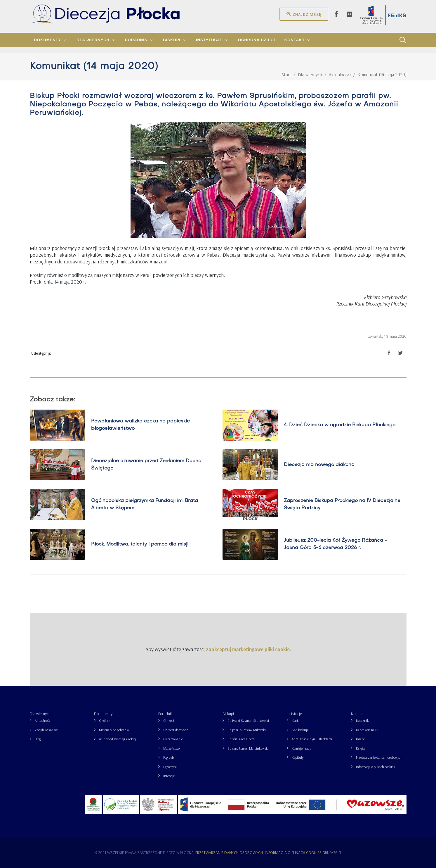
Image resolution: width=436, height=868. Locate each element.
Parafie (360, 739)
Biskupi (228, 714)
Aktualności (43, 721)
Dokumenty (103, 714)
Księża (360, 748)
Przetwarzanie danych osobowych (379, 757)
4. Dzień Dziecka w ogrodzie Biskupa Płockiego (340, 425)
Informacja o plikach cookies (375, 767)
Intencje (169, 776)
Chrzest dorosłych (176, 730)
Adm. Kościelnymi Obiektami (312, 739)
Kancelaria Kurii (367, 730)
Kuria (296, 721)
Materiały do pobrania (114, 730)
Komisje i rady (301, 748)
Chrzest (169, 721)
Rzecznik (362, 721)
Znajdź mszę (304, 14)
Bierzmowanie (173, 739)
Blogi (38, 739)
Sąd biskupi (300, 730)
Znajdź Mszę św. (47, 730)
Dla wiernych (40, 714)
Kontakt (357, 714)
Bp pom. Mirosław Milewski (247, 730)
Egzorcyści (170, 767)
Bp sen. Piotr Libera (241, 739)
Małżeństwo (171, 748)
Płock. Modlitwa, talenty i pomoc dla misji (140, 544)
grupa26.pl (332, 853)
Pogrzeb (169, 757)
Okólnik (105, 721)
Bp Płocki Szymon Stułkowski (248, 721)
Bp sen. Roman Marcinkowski (248, 748)
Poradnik (165, 714)
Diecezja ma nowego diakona (319, 465)
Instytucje (294, 714)
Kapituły (298, 757)
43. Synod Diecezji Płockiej (118, 739)
